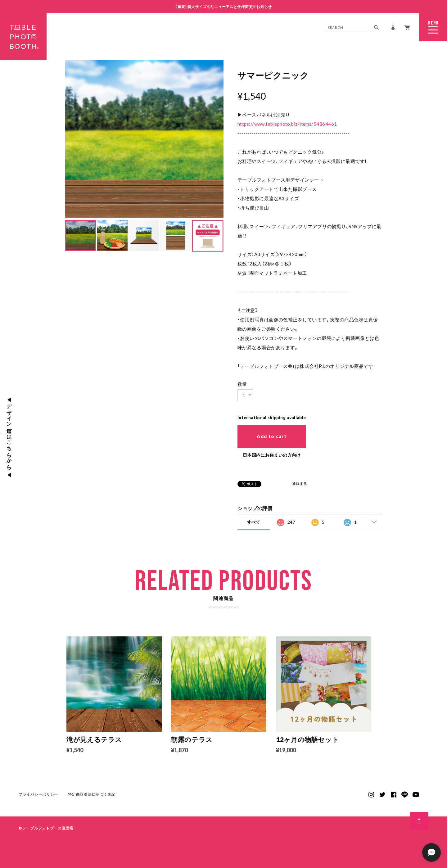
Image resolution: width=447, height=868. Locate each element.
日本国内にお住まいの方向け (272, 455)
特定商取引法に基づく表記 (92, 796)
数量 (242, 384)
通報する (300, 484)
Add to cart (272, 436)
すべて (254, 522)
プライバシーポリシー (38, 796)
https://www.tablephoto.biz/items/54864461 (287, 124)
